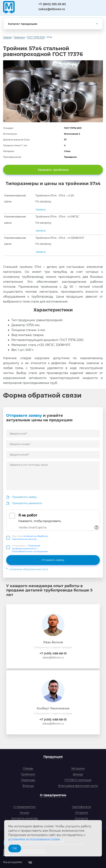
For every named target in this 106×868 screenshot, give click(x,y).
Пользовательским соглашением (30, 552)
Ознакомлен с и (30, 549)
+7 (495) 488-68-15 (53, 653)
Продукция (53, 757)
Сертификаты (81, 807)
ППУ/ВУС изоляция (78, 780)
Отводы (28, 768)
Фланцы (28, 786)
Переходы (28, 780)
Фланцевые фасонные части (78, 786)
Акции (24, 812)
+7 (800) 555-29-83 (52, 4)
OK (15, 848)
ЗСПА (26, 7)
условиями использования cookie (34, 839)
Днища (78, 774)
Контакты (81, 818)
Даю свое (30, 538)
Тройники (28, 774)
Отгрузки (82, 812)
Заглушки (78, 768)
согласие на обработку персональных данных (30, 538)
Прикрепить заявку (24, 497)
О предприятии (53, 795)
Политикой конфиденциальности (26, 547)
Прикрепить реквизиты (27, 503)
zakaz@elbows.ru (52, 9)
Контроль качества (25, 818)
